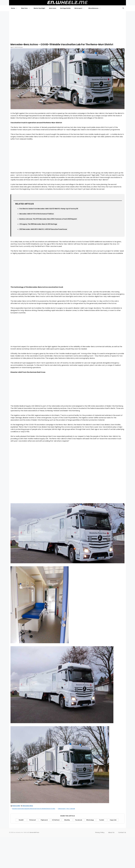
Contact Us (122, 832)
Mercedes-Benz (28, 806)
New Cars (27, 8)
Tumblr (102, 820)
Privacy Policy (100, 832)
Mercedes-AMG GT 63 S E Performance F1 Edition (37, 214)
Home (15, 8)
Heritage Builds (65, 8)
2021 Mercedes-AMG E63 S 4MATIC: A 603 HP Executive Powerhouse (43, 229)
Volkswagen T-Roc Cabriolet (66, 809)
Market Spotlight (39, 8)
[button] (123, 8)
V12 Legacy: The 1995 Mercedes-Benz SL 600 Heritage (38, 224)
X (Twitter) (56, 820)
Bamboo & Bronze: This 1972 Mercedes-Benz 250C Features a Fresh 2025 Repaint (48, 219)
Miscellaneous (96, 8)
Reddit (21, 820)
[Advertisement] (67, 26)
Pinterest (33, 820)
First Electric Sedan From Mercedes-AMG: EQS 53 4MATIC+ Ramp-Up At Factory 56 (49, 209)
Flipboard (44, 820)
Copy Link (113, 820)
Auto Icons (53, 8)
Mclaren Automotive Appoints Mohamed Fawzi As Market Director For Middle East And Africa (39, 809)
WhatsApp (90, 820)
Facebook (79, 820)
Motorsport (81, 8)
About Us (111, 832)
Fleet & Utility (16, 806)
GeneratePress (34, 832)
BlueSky (67, 820)
